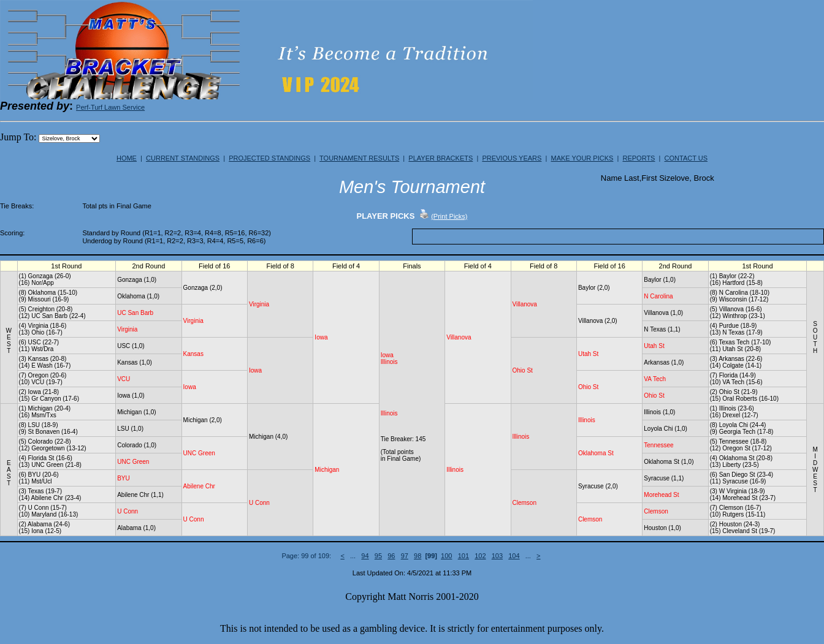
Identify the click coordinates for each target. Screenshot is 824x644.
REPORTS (639, 158)
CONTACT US (686, 158)
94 (365, 556)
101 (464, 556)
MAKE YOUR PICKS (582, 158)
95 (378, 556)
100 (446, 556)
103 (497, 556)
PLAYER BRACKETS (441, 158)
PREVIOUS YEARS (512, 158)
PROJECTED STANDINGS (269, 158)
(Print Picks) (449, 216)
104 (514, 556)
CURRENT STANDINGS (183, 158)
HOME (127, 158)
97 (405, 556)
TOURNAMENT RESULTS (359, 158)
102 (480, 556)
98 (418, 556)
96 (391, 556)
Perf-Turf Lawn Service (110, 107)
